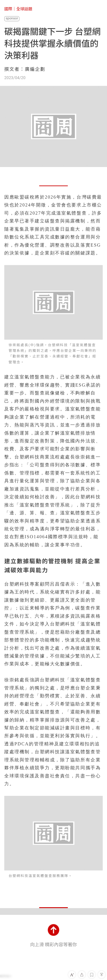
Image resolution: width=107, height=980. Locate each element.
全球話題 (24, 9)
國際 (8, 9)
